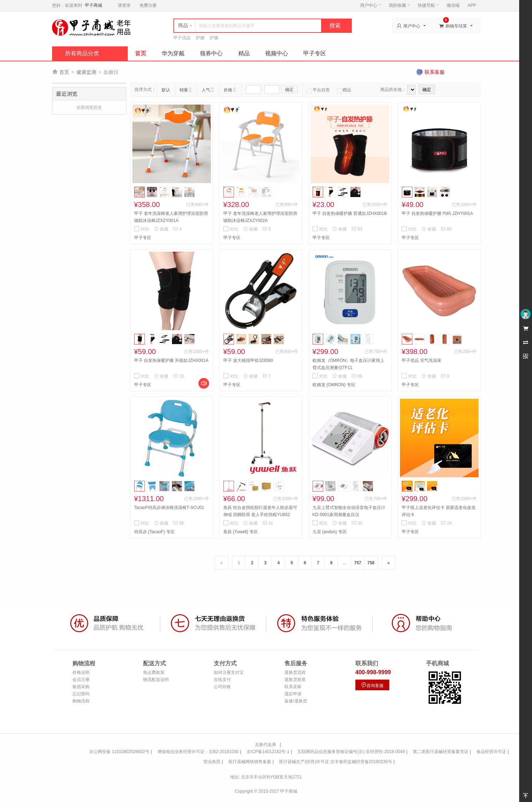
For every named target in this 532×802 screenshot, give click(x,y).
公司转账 (222, 687)
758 (371, 563)
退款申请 (293, 694)
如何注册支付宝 (229, 672)
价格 (228, 90)
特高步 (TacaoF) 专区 (154, 532)
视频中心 (277, 53)
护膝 (214, 38)
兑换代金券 (265, 745)
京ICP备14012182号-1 (268, 752)
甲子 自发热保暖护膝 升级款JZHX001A (171, 360)
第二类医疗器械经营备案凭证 (441, 752)
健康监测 (86, 72)
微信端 (453, 5)
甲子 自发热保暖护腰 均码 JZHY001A (437, 213)
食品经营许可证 (491, 752)
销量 (184, 90)
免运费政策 (154, 672)
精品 (244, 53)
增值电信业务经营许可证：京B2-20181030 (198, 752)
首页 (141, 53)
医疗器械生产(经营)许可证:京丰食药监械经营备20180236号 (336, 762)
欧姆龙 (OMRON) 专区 (334, 385)
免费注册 (148, 5)
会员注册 (81, 680)
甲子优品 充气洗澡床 (422, 360)
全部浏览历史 (89, 107)
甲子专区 (315, 53)
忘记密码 (81, 694)
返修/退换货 (296, 701)
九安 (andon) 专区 (330, 532)
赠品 (344, 90)
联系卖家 (293, 687)
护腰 (200, 38)
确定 (289, 90)
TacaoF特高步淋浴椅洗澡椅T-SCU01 (169, 508)
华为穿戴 (173, 53)
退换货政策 (295, 680)
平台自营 (318, 90)
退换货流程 (295, 672)
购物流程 (81, 701)
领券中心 (211, 53)
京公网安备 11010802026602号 (119, 752)
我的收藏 (399, 5)
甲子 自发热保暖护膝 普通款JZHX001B (350, 213)
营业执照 (212, 762)
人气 (206, 90)
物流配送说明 (156, 680)
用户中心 (371, 5)
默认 (166, 90)
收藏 (161, 229)
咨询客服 (372, 685)
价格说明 (81, 672)
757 (358, 563)
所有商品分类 (82, 53)
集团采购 (81, 687)
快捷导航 (428, 5)
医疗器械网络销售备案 (250, 762)
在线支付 (222, 680)
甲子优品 (182, 38)
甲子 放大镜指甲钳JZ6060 (248, 360)
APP (472, 5)
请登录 (124, 5)
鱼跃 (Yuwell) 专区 (241, 532)
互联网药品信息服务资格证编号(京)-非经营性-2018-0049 (351, 752)
